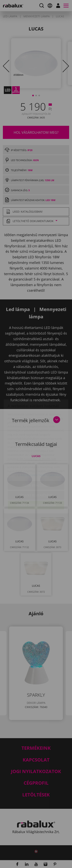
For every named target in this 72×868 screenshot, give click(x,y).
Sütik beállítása (36, 463)
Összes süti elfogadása (36, 483)
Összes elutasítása (36, 473)
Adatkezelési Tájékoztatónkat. (41, 453)
